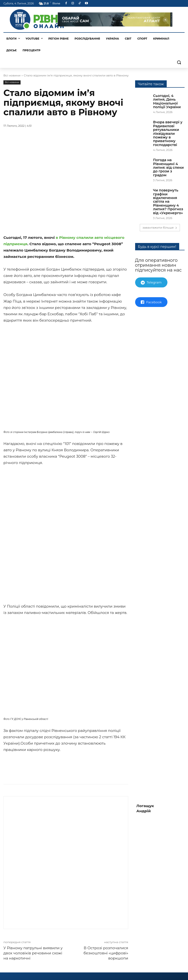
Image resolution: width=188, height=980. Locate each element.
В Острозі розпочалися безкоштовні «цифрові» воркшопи (106, 969)
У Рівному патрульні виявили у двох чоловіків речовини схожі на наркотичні (33, 969)
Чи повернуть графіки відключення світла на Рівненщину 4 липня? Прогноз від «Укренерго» (168, 201)
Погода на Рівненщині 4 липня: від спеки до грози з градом (168, 168)
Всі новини (12, 75)
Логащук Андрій (145, 824)
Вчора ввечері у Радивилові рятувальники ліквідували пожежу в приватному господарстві (168, 133)
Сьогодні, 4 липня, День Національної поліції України (167, 101)
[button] (179, 62)
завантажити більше (160, 227)
